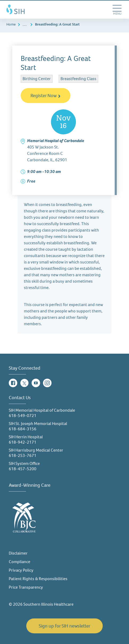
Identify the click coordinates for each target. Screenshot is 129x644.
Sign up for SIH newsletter (64, 626)
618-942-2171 (23, 442)
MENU (118, 15)
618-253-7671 (23, 455)
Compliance (20, 562)
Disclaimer (18, 553)
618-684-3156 (23, 429)
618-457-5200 (23, 469)
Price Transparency (26, 587)
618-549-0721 (23, 416)
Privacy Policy (21, 570)
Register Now (46, 96)
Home (11, 24)
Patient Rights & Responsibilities (38, 579)
